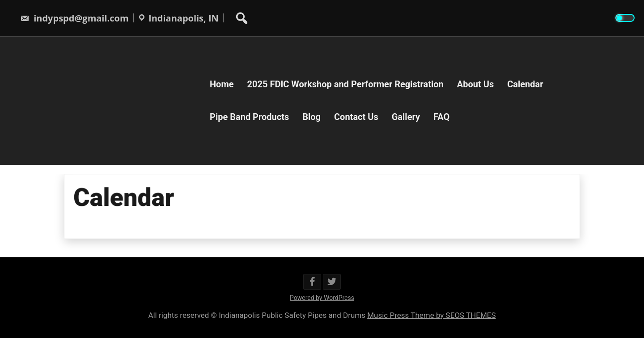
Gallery (406, 117)
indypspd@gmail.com (74, 18)
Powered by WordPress (322, 298)
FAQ (441, 117)
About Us (475, 84)
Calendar (525, 84)
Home (222, 84)
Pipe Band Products (249, 117)
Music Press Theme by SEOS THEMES (431, 315)
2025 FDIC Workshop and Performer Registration (345, 84)
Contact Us (356, 117)
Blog (311, 117)
